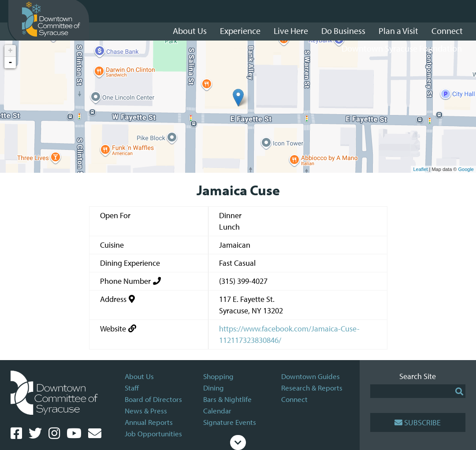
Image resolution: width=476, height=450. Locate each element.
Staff (132, 388)
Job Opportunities (153, 433)
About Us (139, 376)
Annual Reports (149, 422)
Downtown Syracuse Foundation (402, 48)
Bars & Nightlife (227, 399)
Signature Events (230, 422)
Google (466, 169)
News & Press (146, 411)
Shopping (218, 376)
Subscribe (418, 422)
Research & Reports (312, 388)
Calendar (217, 411)
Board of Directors (153, 399)
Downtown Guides (311, 376)
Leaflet (420, 169)
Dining (214, 388)
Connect (294, 399)
